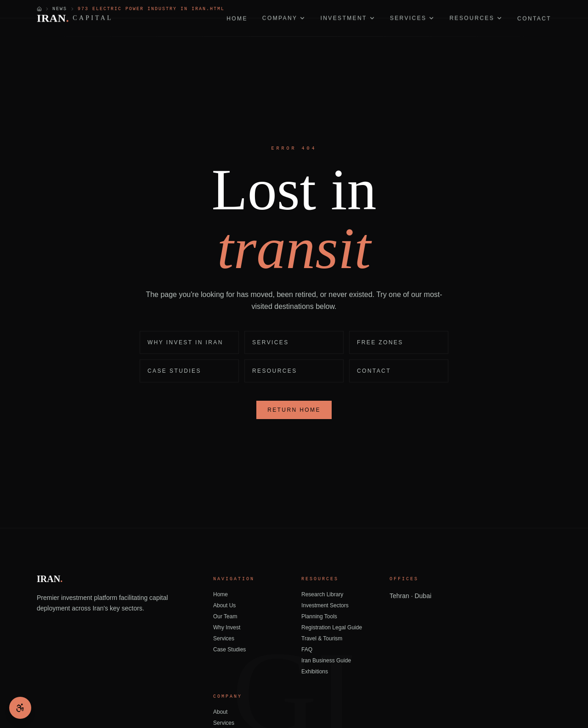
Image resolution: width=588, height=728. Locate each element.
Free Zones (380, 342)
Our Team (225, 616)
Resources (275, 371)
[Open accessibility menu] (20, 708)
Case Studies (174, 371)
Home (220, 594)
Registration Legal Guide (332, 627)
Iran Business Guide (326, 661)
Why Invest (227, 627)
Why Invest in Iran (185, 342)
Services (271, 342)
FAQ (307, 650)
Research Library (322, 594)
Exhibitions (315, 672)
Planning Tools (319, 616)
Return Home (294, 410)
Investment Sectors (325, 605)
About (220, 712)
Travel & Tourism (322, 638)
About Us (224, 605)
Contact (374, 371)
